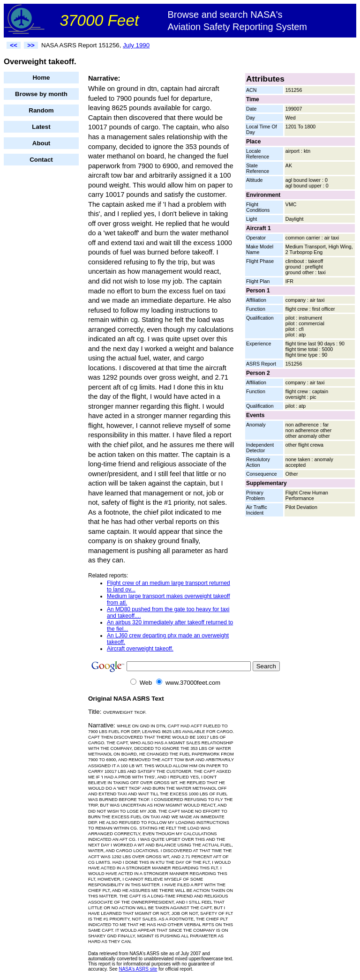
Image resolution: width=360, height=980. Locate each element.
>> (31, 45)
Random (41, 110)
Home (41, 78)
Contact (41, 160)
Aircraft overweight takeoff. (140, 649)
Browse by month (41, 94)
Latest (41, 127)
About (41, 143)
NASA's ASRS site (138, 969)
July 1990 (136, 45)
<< (14, 45)
